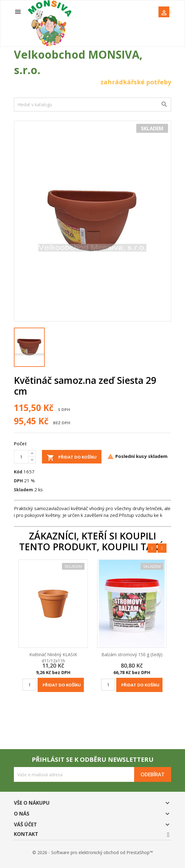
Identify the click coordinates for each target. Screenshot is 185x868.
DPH (18, 481)
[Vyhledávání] (92, 105)
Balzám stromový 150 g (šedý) (132, 654)
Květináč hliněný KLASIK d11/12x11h (53, 658)
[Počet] (21, 457)
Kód (18, 472)
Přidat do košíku (72, 458)
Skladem (23, 490)
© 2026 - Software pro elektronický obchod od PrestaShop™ (93, 852)
